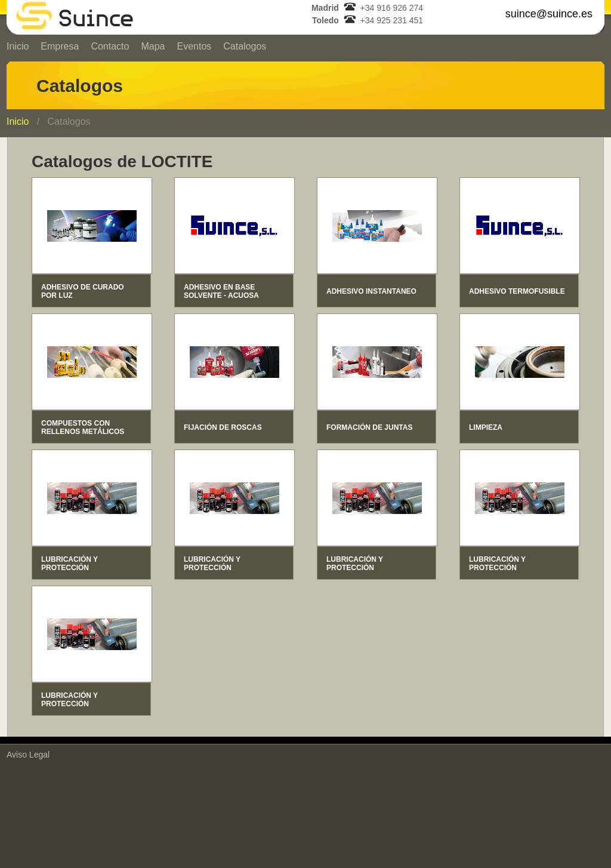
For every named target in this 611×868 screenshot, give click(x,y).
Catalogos (245, 46)
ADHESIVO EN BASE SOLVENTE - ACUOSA (221, 291)
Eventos (194, 46)
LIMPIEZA (486, 427)
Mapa (153, 46)
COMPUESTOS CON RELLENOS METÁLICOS (83, 427)
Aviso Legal (28, 755)
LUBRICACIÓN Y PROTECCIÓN (70, 564)
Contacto (110, 46)
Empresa (60, 46)
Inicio (18, 46)
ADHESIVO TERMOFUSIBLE (517, 291)
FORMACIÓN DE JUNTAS (369, 427)
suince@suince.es (549, 14)
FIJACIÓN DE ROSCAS (223, 427)
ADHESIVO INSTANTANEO (371, 291)
